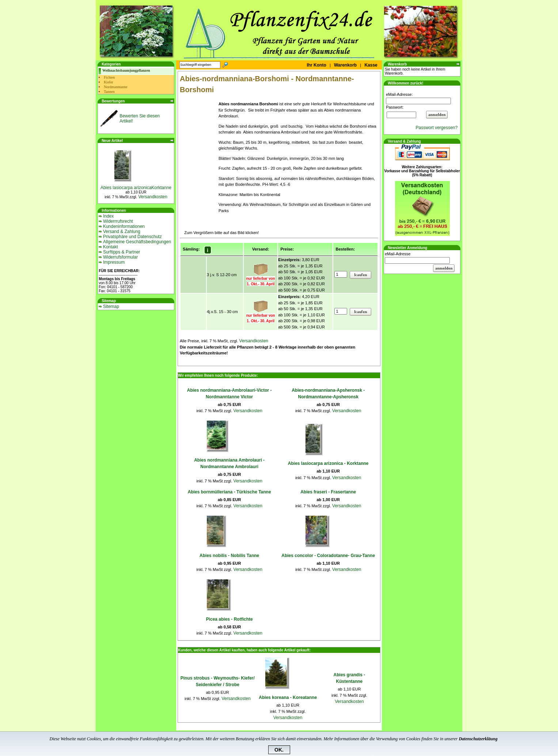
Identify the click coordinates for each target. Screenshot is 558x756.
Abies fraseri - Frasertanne (328, 492)
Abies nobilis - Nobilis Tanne (229, 556)
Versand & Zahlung (122, 232)
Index (108, 216)
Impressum (114, 262)
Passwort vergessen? (438, 128)
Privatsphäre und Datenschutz (132, 237)
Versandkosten (152, 197)
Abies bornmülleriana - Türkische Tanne (229, 492)
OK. (279, 750)
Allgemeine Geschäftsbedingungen (137, 242)
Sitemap (111, 306)
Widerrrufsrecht (118, 221)
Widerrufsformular (120, 257)
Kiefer (109, 82)
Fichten (109, 77)
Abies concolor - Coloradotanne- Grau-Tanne (328, 556)
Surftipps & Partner (122, 252)
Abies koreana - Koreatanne (288, 697)
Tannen (109, 92)
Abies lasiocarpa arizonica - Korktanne (328, 463)
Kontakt (111, 247)
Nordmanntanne (115, 87)
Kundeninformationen (124, 226)
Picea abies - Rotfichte (229, 619)
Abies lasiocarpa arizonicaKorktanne (136, 188)
